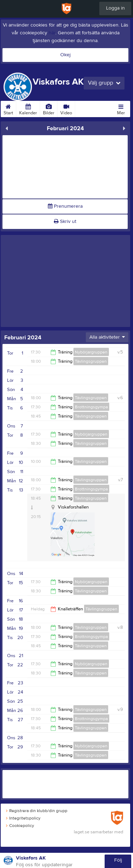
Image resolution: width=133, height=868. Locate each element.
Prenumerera (65, 206)
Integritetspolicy (23, 818)
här (52, 33)
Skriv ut (65, 222)
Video (66, 108)
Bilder (49, 108)
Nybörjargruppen (91, 352)
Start (8, 108)
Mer (121, 108)
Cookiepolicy (20, 826)
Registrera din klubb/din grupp (37, 811)
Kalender (28, 108)
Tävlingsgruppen (91, 361)
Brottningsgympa (91, 407)
